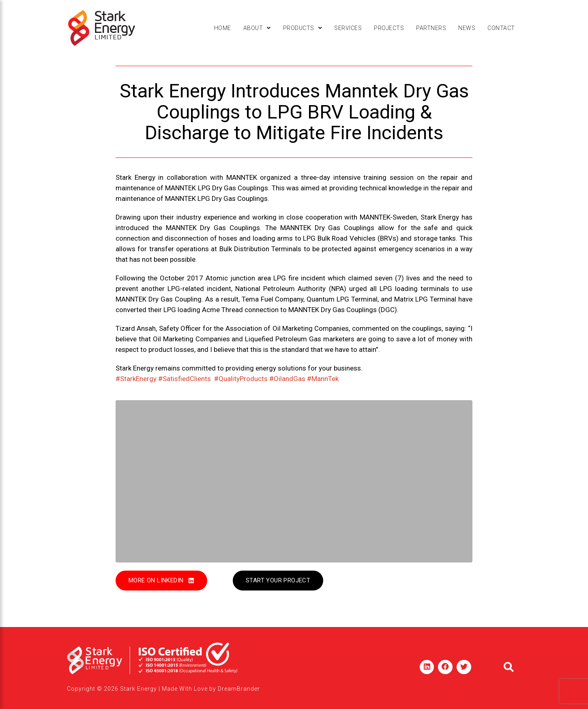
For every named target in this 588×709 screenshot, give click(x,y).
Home (223, 28)
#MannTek (323, 379)
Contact (501, 28)
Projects (389, 28)
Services (348, 28)
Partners (431, 28)
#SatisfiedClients (185, 379)
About (257, 28)
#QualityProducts (241, 379)
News (467, 28)
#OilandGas (287, 379)
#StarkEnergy (136, 379)
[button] (257, 28)
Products (303, 28)
